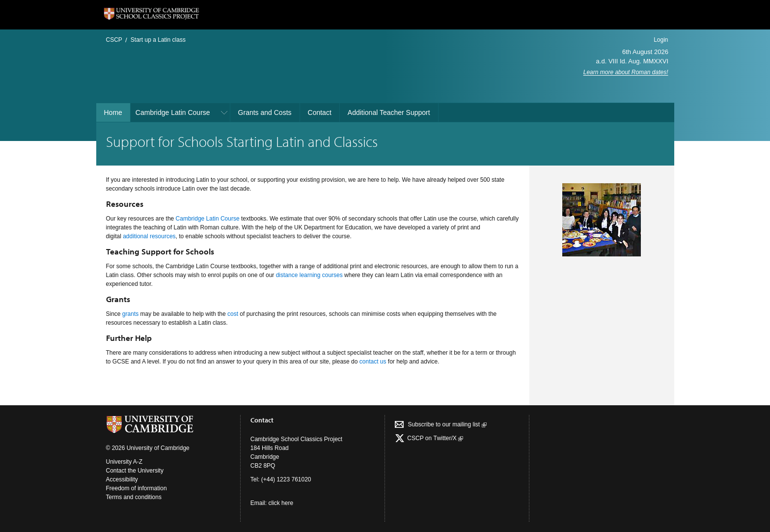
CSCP (114, 40)
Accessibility (122, 479)
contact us (373, 362)
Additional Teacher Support (389, 112)
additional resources (149, 236)
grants (130, 314)
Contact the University (135, 471)
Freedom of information (137, 488)
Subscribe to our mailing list (447, 424)
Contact (320, 112)
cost (233, 314)
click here (281, 503)
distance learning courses (309, 275)
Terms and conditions (134, 497)
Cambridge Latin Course (173, 112)
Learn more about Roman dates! (626, 72)
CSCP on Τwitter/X (434, 438)
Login (661, 40)
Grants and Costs (265, 112)
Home (113, 112)
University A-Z (124, 462)
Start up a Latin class (158, 40)
